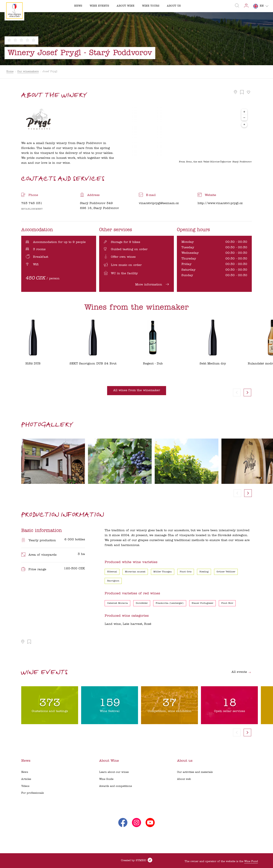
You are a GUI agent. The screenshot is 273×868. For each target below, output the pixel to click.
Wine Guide (106, 779)
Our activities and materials (195, 772)
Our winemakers (28, 72)
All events (241, 672)
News (25, 772)
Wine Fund (251, 861)
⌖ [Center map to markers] (244, 125)
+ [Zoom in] (244, 112)
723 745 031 (32, 203)
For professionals (33, 793)
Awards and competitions (116, 786)
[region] (188, 136)
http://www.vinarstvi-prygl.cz (220, 203)
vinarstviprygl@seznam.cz (159, 203)
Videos (25, 786)
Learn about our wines (114, 772)
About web (184, 779)
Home (10, 72)
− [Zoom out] (244, 118)
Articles (26, 779)
